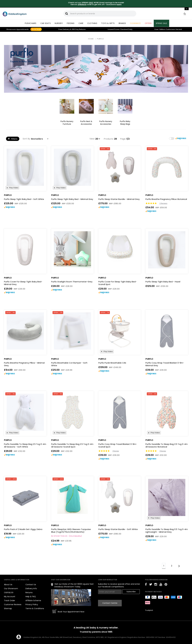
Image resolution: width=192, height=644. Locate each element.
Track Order (10, 600)
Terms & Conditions (35, 608)
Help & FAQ (31, 596)
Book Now (36, 29)
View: (92, 139)
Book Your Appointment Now (71, 612)
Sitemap (8, 608)
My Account (10, 596)
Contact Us (31, 585)
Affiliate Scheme (33, 600)
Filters (13, 139)
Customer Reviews (13, 604)
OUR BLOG (9, 593)
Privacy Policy (32, 604)
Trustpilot (149, 610)
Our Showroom (11, 589)
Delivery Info (31, 589)
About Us (8, 585)
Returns (79, 29)
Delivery (64, 29)
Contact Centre (110, 603)
